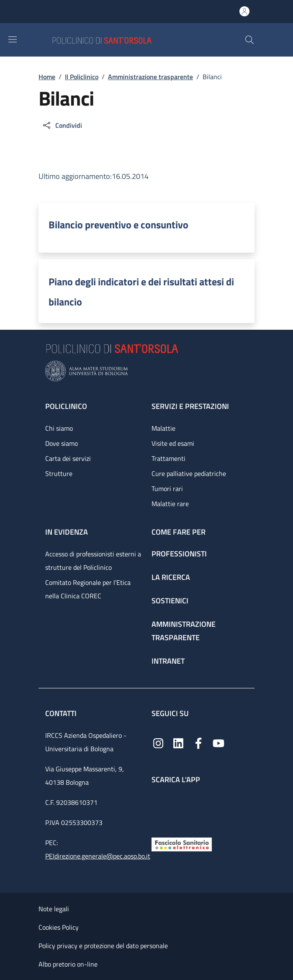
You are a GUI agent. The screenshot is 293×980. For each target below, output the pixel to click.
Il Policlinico (82, 77)
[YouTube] (218, 743)
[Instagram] (158, 743)
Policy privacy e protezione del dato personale (103, 946)
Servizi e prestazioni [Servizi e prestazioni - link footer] (190, 406)
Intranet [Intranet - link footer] (168, 661)
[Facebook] (198, 743)
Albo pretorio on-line (68, 964)
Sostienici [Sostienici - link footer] (170, 601)
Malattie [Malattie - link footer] (163, 428)
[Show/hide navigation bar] (13, 39)
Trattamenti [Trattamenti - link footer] (168, 458)
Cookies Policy (59, 927)
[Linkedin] (178, 743)
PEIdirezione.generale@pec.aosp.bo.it (98, 856)
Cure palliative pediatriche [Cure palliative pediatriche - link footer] (189, 473)
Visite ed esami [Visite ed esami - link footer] (173, 443)
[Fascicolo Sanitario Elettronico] (182, 844)
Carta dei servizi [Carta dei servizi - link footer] (68, 458)
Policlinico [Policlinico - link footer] (66, 406)
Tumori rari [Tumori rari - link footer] (167, 489)
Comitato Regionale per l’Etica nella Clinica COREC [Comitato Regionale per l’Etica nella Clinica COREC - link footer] (88, 589)
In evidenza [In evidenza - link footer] (67, 532)
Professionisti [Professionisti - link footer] (179, 554)
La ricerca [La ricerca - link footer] (171, 577)
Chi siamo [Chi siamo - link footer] (59, 428)
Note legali (54, 909)
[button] (249, 40)
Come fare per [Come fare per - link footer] (179, 532)
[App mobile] (158, 809)
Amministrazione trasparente (150, 77)
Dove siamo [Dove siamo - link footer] (62, 443)
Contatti (62, 713)
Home (47, 77)
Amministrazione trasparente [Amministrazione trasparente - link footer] (184, 631)
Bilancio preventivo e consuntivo (118, 225)
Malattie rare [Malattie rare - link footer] (170, 504)
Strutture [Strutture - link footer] (59, 473)
